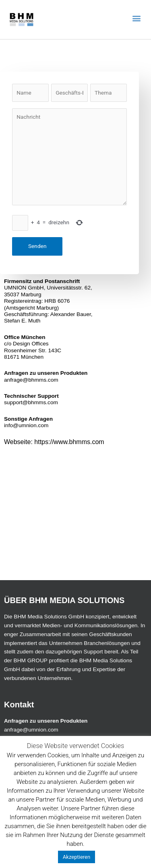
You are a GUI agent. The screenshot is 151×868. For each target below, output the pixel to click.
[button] (136, 18)
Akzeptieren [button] (77, 857)
